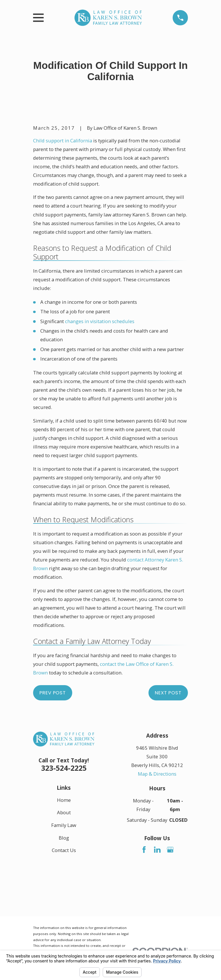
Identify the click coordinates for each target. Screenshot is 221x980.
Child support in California (63, 141)
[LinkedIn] (157, 850)
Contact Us (64, 850)
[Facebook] (144, 850)
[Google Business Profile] (170, 850)
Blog (64, 838)
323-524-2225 (64, 768)
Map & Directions (157, 774)
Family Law (64, 825)
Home (64, 800)
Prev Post (53, 693)
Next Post (168, 693)
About (64, 812)
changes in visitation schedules (100, 321)
